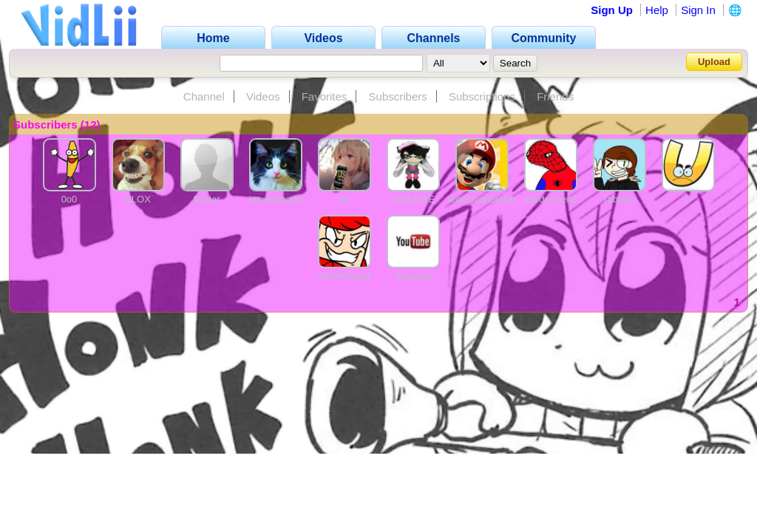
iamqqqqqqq (276, 199)
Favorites (325, 96)
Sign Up (612, 10)
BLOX (138, 199)
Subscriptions (482, 96)
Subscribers (398, 96)
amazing (413, 276)
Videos (263, 96)
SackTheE (413, 199)
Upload (714, 62)
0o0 (69, 199)
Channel (204, 96)
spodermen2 (550, 199)
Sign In (698, 10)
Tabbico (619, 199)
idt (344, 199)
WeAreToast (344, 276)
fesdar (206, 199)
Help (657, 10)
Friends (555, 96)
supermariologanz (485, 199)
